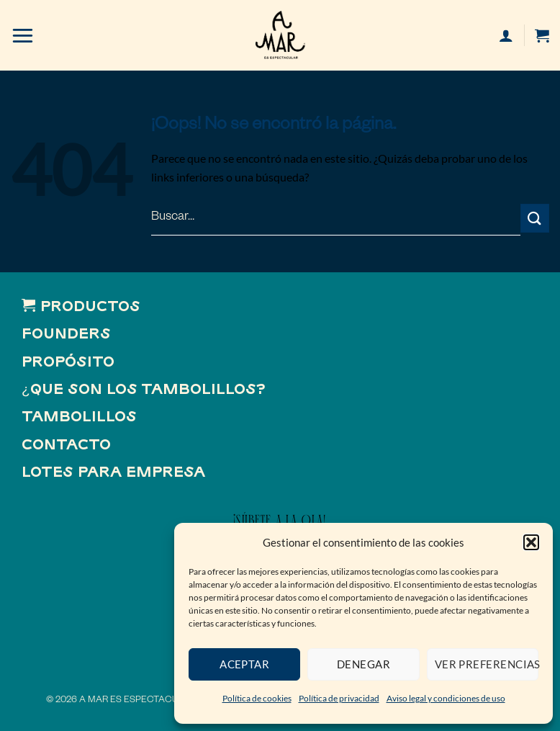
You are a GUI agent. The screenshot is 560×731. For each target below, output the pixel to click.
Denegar (363, 664)
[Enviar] (535, 218)
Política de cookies (257, 698)
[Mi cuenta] (506, 35)
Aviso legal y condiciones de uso (446, 698)
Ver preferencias (487, 664)
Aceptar (244, 664)
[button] (531, 542)
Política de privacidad (339, 698)
